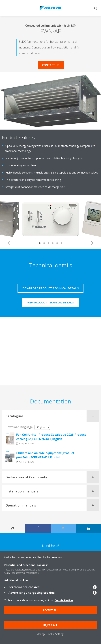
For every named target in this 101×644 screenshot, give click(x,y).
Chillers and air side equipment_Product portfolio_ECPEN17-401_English (45, 455)
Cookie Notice (64, 600)
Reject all (50, 625)
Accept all (50, 610)
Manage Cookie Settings (50, 634)
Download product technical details (50, 288)
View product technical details (50, 302)
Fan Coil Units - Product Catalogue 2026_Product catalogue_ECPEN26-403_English (51, 437)
